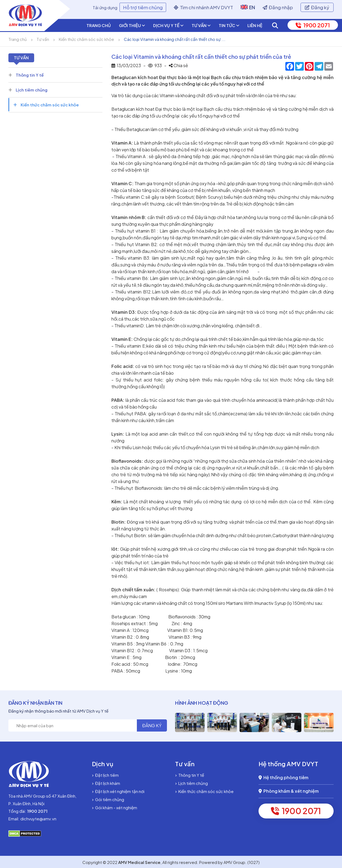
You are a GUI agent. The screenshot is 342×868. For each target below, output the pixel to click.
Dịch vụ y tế (168, 25)
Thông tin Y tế (26, 75)
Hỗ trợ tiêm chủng (143, 7)
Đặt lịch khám (106, 783)
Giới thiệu (132, 25)
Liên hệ (255, 25)
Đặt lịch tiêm (105, 775)
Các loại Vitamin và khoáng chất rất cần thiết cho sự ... (175, 39)
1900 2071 (313, 25)
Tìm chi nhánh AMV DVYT (203, 7)
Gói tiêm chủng (108, 799)
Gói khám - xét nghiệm (114, 807)
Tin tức (229, 25)
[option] (202, 722)
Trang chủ (99, 25)
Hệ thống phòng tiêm (283, 777)
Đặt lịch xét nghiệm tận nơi (118, 791)
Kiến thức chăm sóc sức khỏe (86, 39)
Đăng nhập (278, 7)
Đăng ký (317, 7)
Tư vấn (201, 25)
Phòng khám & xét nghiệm (289, 791)
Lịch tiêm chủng (28, 90)
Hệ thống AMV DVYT (288, 764)
